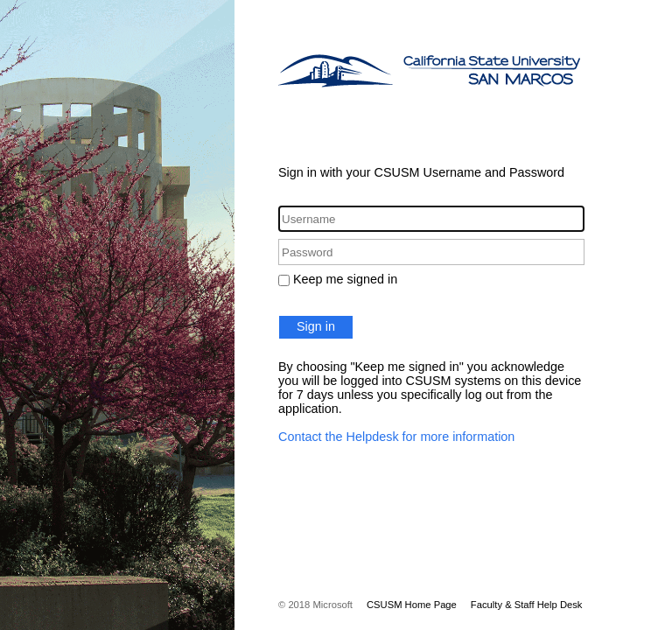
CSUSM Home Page (412, 605)
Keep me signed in (345, 279)
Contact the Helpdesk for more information (396, 437)
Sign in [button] (316, 326)
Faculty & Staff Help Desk (527, 605)
